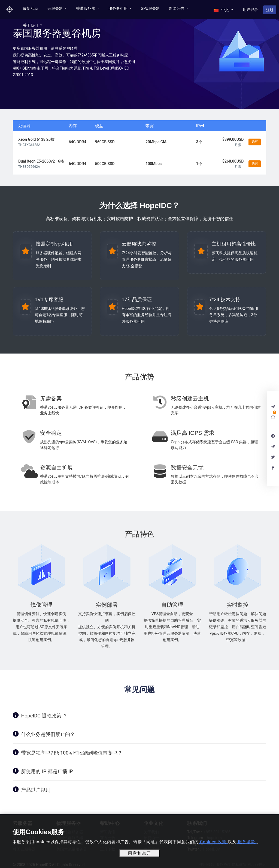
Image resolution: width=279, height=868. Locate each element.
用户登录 (250, 10)
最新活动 (31, 8)
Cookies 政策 (213, 842)
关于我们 (31, 25)
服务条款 (246, 842)
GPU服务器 (150, 8)
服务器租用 (118, 8)
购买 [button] (255, 142)
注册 (270, 10)
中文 (224, 10)
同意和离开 (140, 853)
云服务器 (55, 8)
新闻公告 (177, 8)
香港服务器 (86, 8)
